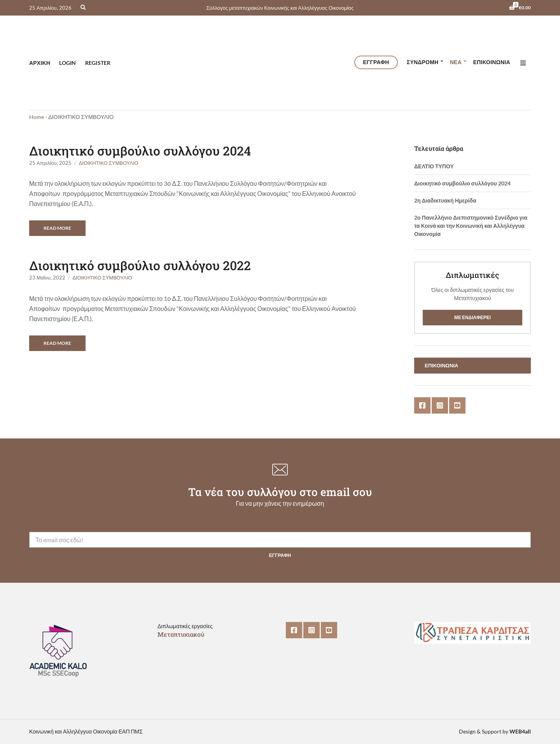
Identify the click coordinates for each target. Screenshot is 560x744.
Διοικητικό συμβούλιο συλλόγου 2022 (140, 265)
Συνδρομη (423, 62)
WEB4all (520, 731)
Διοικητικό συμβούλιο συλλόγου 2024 (140, 151)
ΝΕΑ (456, 62)
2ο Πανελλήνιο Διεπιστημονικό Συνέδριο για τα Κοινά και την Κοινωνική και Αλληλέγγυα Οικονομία (471, 226)
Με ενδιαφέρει (472, 317)
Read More (57, 228)
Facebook (422, 405)
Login (67, 63)
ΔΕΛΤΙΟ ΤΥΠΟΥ (434, 166)
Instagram (440, 405)
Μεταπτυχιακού (181, 634)
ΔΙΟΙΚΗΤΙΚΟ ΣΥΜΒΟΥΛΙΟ (109, 163)
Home (37, 117)
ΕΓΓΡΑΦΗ (376, 62)
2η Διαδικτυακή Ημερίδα (445, 200)
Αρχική (40, 63)
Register (98, 63)
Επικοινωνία (491, 62)
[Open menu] (523, 63)
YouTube (457, 405)
